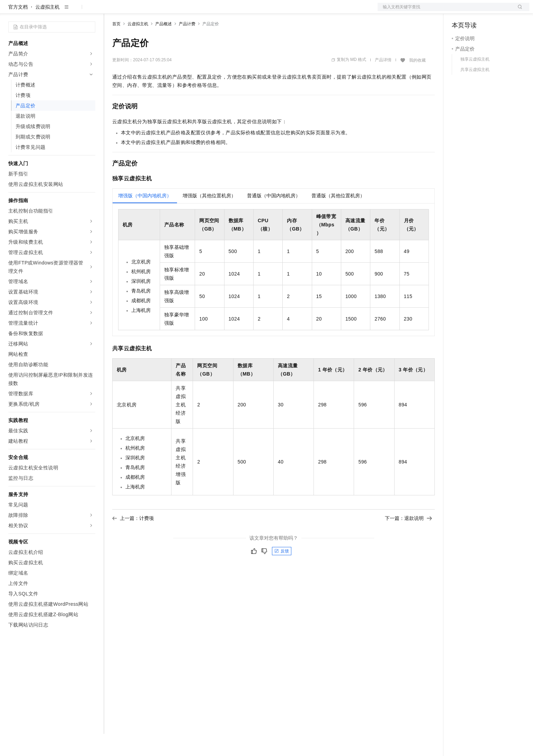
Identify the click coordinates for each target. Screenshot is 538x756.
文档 (445, 11)
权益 (133, 11)
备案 (459, 11)
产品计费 (187, 46)
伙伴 (188, 11)
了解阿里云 (228, 11)
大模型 (71, 11)
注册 (493, 11)
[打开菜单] (11, 11)
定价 (150, 11)
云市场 (169, 11)
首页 (116, 46)
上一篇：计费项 (133, 540)
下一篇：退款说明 (408, 540)
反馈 (282, 573)
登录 (518, 11)
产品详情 (383, 82)
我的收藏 (417, 82)
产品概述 (164, 46)
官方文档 (18, 29)
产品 (90, 11)
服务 (204, 11)
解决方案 (112, 11)
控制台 (476, 11)
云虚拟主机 (47, 29)
